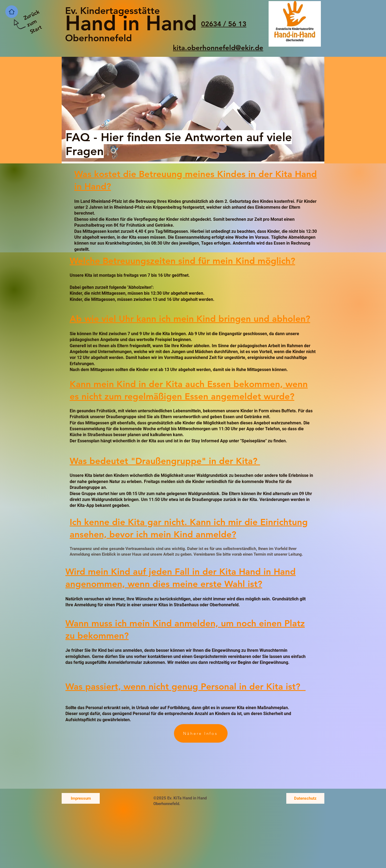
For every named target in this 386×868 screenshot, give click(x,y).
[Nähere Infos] (201, 733)
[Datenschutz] (305, 798)
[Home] (12, 12)
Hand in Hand (131, 23)
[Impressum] (81, 798)
